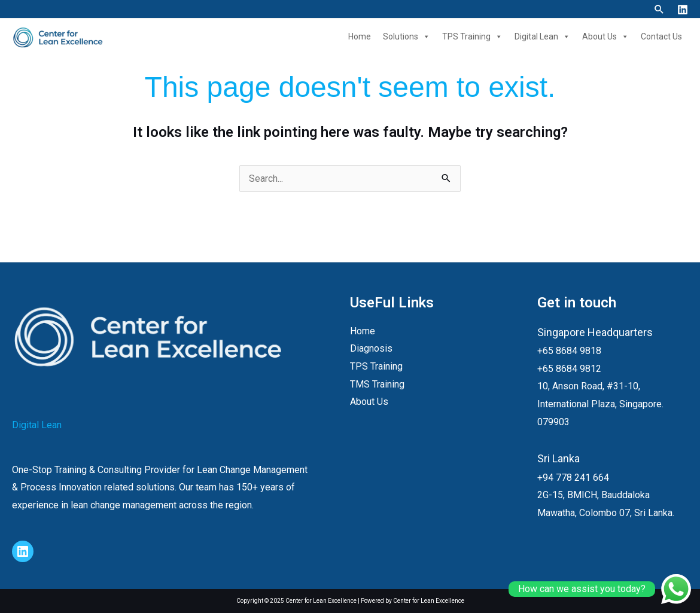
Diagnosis (371, 348)
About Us (605, 36)
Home (360, 36)
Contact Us (661, 36)
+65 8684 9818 (569, 351)
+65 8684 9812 (569, 369)
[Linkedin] (683, 10)
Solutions (407, 36)
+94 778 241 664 (573, 478)
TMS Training (377, 384)
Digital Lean (542, 36)
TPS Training (472, 36)
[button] (659, 9)
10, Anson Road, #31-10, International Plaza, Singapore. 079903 (600, 404)
